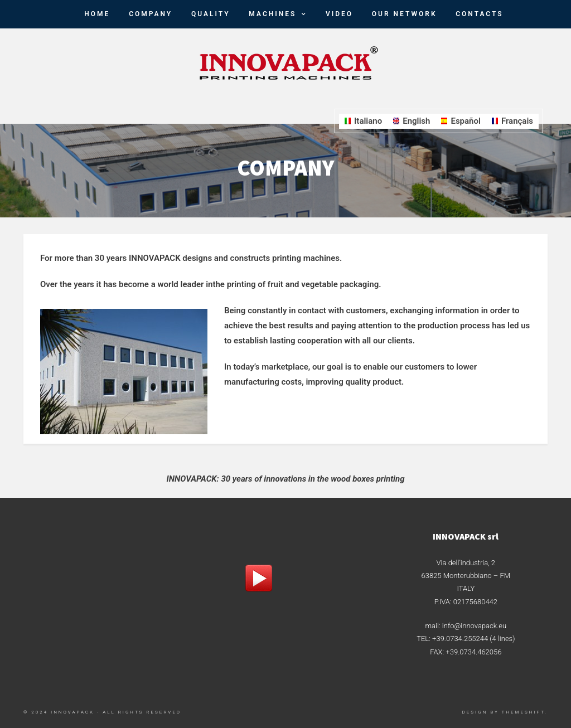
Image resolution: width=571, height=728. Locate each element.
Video (339, 14)
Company (151, 14)
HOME (97, 14)
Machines (272, 14)
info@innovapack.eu (474, 626)
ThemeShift (524, 712)
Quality (211, 14)
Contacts (479, 14)
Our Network (405, 14)
